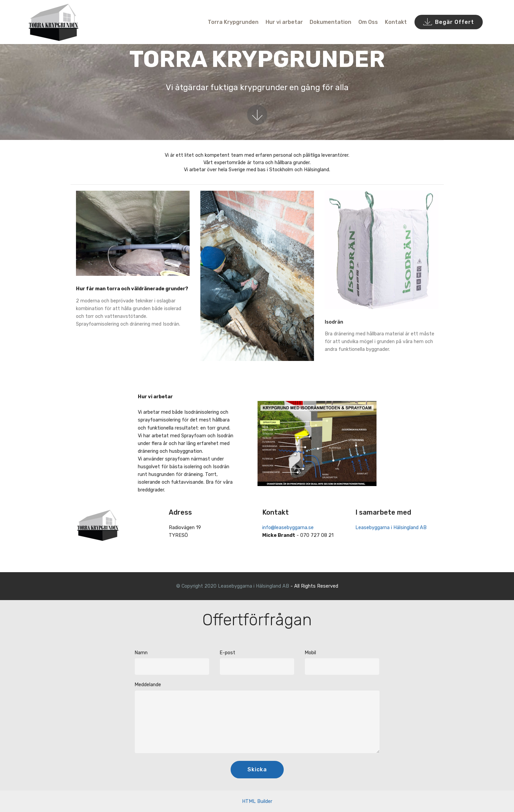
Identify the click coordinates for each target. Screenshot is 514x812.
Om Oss (368, 22)
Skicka (257, 769)
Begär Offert (449, 22)
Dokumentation (330, 22)
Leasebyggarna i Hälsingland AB (391, 528)
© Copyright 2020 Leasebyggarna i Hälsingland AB (233, 586)
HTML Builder (257, 801)
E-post (227, 653)
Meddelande (148, 685)
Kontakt (396, 22)
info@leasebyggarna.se (288, 528)
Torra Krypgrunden (233, 22)
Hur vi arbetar (284, 22)
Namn (141, 653)
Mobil (310, 653)
